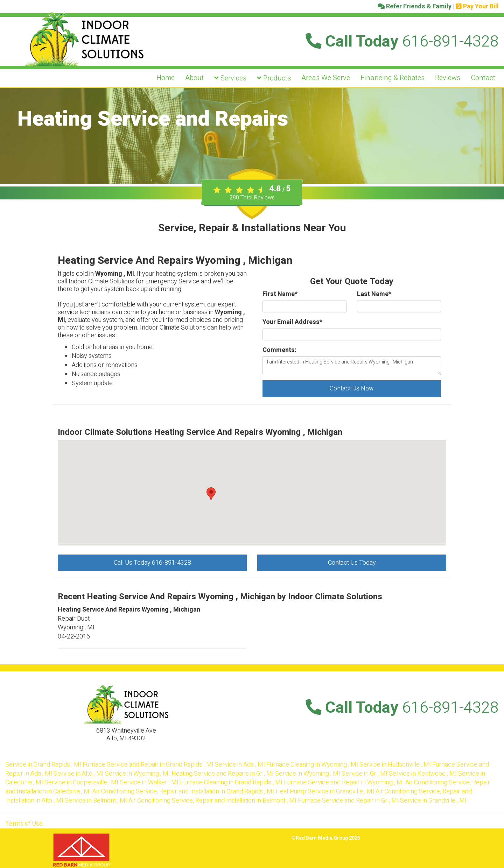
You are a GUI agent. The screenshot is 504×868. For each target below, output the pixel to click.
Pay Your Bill (477, 6)
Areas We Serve (326, 78)
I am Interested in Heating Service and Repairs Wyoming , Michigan (352, 366)
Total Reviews (252, 198)
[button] (211, 494)
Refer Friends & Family (415, 6)
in (44, 765)
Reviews (448, 78)
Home (166, 78)
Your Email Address (292, 322)
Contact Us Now (352, 389)
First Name (280, 294)
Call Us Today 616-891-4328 (152, 563)
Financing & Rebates (393, 78)
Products (274, 78)
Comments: (279, 350)
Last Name (374, 294)
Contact (483, 78)
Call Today (402, 42)
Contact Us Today (352, 563)
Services (230, 78)
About (194, 78)
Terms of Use (24, 824)
